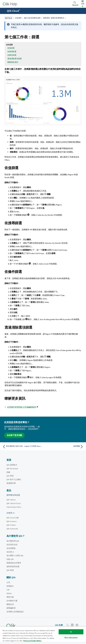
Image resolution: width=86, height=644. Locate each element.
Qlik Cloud (13, 11)
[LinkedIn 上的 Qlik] (72, 625)
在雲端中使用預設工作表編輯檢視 (21, 407)
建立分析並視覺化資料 (32, 18)
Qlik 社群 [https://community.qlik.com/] (59, 625)
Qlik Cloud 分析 (13, 518)
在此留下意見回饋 (14, 435)
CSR (8, 590)
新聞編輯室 (11, 608)
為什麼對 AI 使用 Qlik (15, 556)
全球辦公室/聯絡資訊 (15, 612)
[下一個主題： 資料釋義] (64, 447)
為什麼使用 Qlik (13, 541)
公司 (8, 582)
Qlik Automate (12, 529)
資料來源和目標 (13, 567)
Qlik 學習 (10, 476)
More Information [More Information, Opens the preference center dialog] (71, 637)
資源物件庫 (11, 483)
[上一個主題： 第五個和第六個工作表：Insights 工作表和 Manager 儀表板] (22, 447)
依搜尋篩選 (12, 52)
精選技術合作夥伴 (14, 563)
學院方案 (10, 597)
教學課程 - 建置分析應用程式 (54, 18)
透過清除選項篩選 (15, 59)
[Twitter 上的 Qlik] (68, 625)
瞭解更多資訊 (13, 62)
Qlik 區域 (10, 570)
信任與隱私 (11, 548)
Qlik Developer (12, 469)
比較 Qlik (10, 559)
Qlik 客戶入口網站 (14, 479)
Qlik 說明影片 (12, 465)
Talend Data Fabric (14, 507)
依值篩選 (11, 48)
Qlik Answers (12, 521)
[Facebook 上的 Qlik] (77, 625)
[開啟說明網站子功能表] (4, 11)
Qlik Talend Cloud (14, 503)
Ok (71, 632)
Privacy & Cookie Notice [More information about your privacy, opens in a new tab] (32, 641)
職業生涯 (10, 604)
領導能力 (10, 586)
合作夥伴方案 (12, 601)
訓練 (8, 472)
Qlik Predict (11, 525)
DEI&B (9, 593)
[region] (43, 635)
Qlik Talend (11, 500)
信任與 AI (10, 552)
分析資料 (18, 18)
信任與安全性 (12, 545)
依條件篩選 (12, 55)
